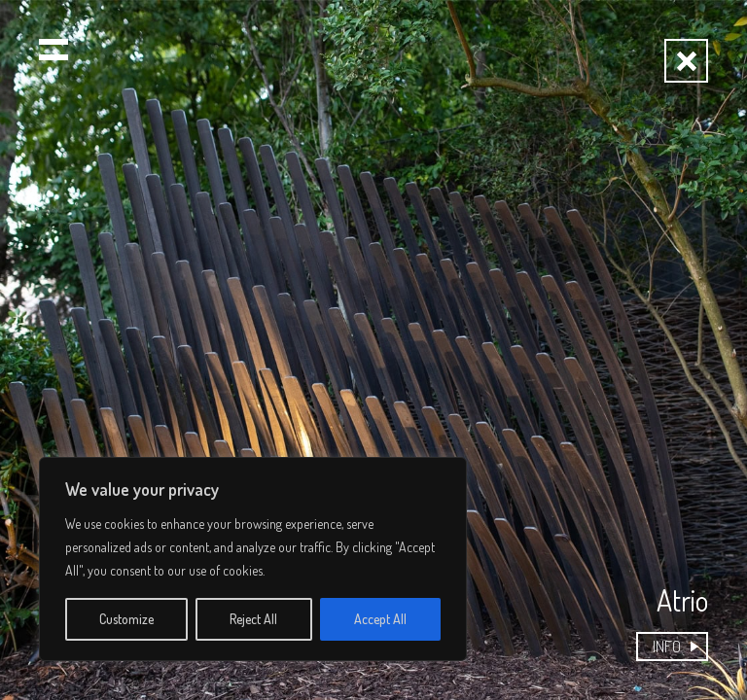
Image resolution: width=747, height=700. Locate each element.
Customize (126, 619)
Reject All (253, 619)
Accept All (380, 619)
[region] (253, 559)
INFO (667, 646)
